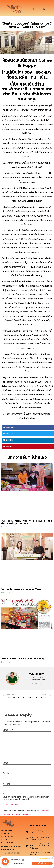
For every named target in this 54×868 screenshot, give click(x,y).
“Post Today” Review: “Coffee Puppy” (23, 659)
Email (6, 773)
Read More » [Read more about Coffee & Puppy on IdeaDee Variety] (6, 592)
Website (6, 784)
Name (6, 763)
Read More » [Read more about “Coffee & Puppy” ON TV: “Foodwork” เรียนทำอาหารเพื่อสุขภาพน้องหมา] (6, 527)
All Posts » (36, 684)
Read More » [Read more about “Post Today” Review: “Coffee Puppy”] (6, 662)
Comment (8, 730)
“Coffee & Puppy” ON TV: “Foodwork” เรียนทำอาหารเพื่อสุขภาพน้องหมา (27, 522)
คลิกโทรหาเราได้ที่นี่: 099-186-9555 (11, 846)
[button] (34, 9)
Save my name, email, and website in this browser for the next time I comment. (26, 798)
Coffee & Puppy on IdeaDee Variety (22, 589)
